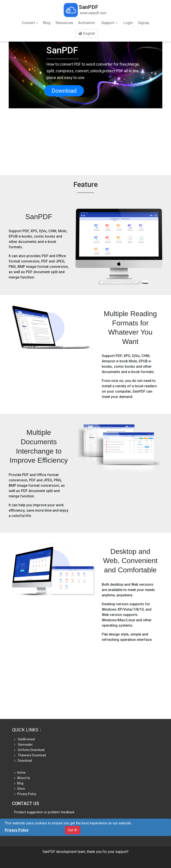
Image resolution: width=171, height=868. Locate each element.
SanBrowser (25, 739)
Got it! (73, 830)
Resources (64, 23)
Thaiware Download (30, 755)
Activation (87, 23)
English (87, 33)
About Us (22, 778)
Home (20, 773)
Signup (144, 23)
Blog (47, 23)
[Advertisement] (85, 142)
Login (128, 23)
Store (20, 789)
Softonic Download (29, 750)
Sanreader (23, 745)
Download (64, 91)
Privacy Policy (25, 794)
